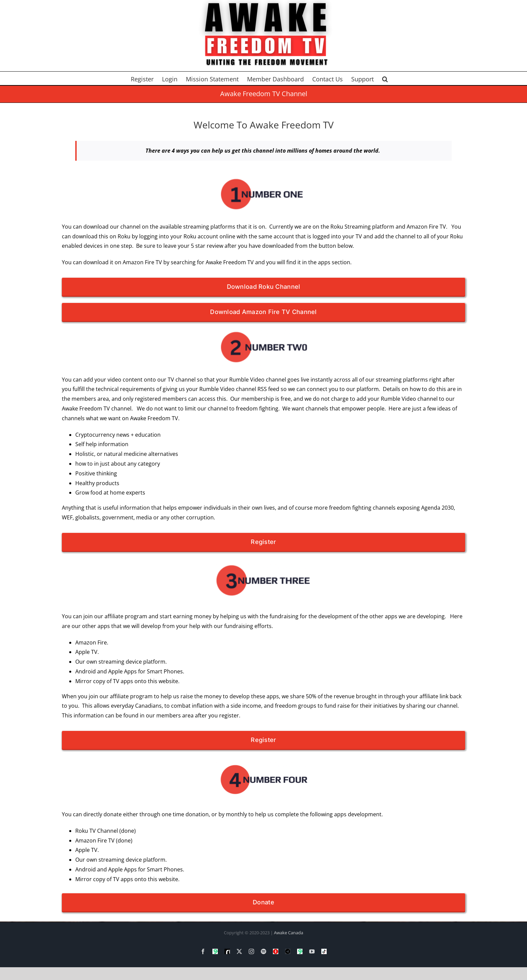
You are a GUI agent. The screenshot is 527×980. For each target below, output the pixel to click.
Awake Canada (289, 933)
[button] (385, 78)
